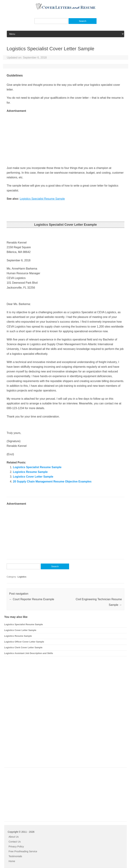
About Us (14, 837)
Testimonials (15, 856)
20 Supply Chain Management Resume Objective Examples (52, 482)
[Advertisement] (65, 138)
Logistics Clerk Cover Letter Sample (23, 647)
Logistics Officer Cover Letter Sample (24, 642)
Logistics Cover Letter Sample (33, 477)
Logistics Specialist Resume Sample (42, 199)
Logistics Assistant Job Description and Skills (29, 653)
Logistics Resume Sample (30, 472)
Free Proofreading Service (23, 851)
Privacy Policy (16, 847)
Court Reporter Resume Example (32, 599)
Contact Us (15, 842)
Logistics (22, 577)
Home (12, 861)
